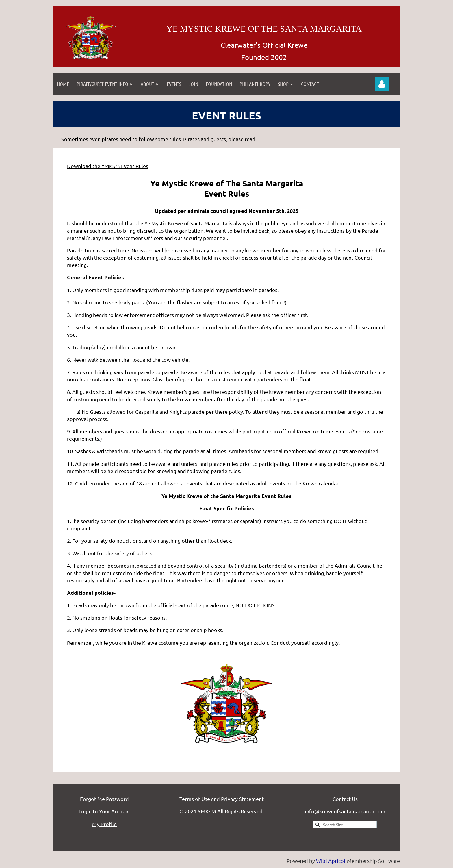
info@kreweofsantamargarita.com (345, 811)
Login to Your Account (104, 811)
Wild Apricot (331, 861)
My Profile (104, 824)
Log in (382, 84)
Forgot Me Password (104, 799)
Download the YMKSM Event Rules (108, 166)
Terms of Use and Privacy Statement (222, 799)
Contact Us (345, 799)
